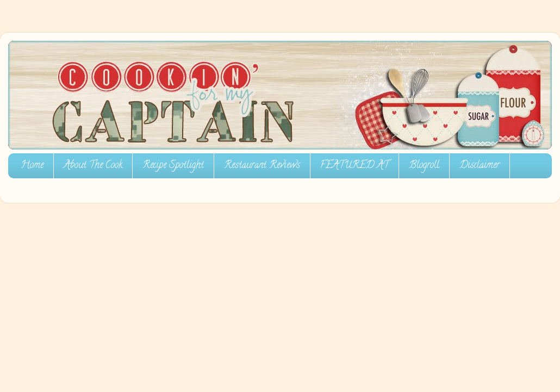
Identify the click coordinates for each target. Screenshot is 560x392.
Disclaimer (480, 166)
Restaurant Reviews (262, 166)
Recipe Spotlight (173, 166)
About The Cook (93, 166)
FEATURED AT (354, 166)
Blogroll (424, 166)
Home (32, 166)
